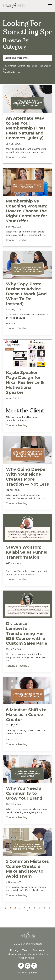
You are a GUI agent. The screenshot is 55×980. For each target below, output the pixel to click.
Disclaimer (39, 950)
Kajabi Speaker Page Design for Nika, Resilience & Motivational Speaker (25, 382)
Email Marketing (11, 72)
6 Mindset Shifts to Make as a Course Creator (26, 715)
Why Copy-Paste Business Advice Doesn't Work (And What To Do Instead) (26, 294)
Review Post (9, 66)
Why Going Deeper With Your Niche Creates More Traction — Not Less (27, 477)
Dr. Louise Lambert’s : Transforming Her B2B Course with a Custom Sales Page (27, 633)
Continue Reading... (17, 157)
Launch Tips (24, 66)
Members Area (16, 954)
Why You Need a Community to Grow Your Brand (24, 793)
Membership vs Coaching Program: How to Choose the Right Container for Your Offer (27, 211)
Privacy (14, 950)
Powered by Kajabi (28, 972)
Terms (26, 950)
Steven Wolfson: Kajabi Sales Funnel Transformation (27, 552)
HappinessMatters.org (17, 657)
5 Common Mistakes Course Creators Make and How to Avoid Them (27, 869)
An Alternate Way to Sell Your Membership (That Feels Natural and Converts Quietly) (26, 128)
